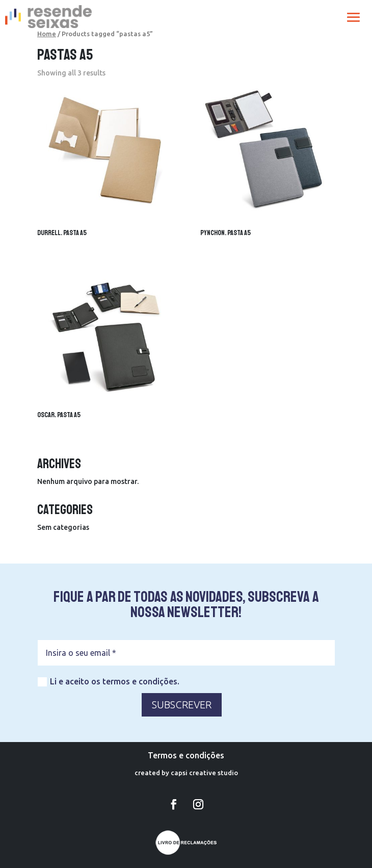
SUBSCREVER (182, 705)
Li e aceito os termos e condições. (109, 682)
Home (47, 34)
